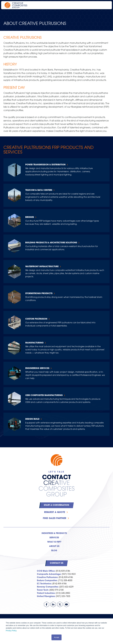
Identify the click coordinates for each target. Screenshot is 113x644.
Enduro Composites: (47, 581)
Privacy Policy (11, 631)
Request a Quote (55, 512)
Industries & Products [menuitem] (54, 533)
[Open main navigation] (106, 5)
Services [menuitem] (54, 538)
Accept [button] (57, 637)
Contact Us (57, 563)
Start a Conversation (56, 505)
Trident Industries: (46, 593)
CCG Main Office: (46, 571)
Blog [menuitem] (54, 551)
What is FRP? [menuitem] (54, 542)
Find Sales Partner (54, 518)
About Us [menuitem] (54, 546)
